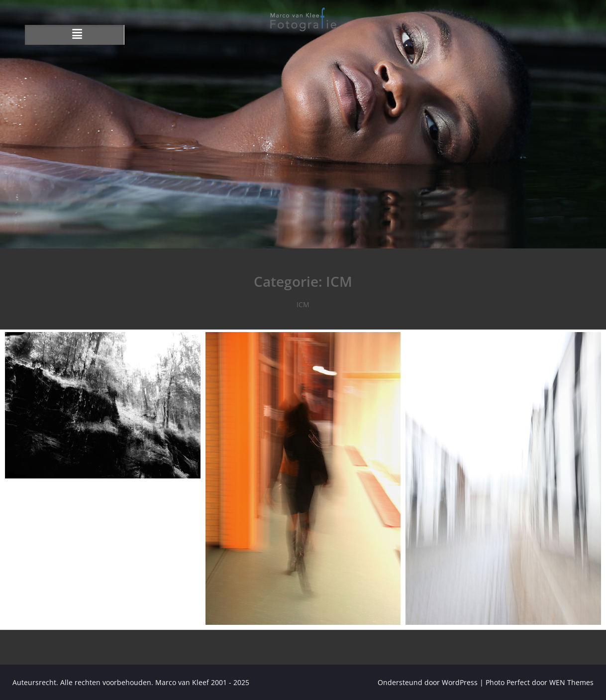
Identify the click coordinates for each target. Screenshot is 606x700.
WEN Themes (571, 682)
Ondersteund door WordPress (428, 682)
